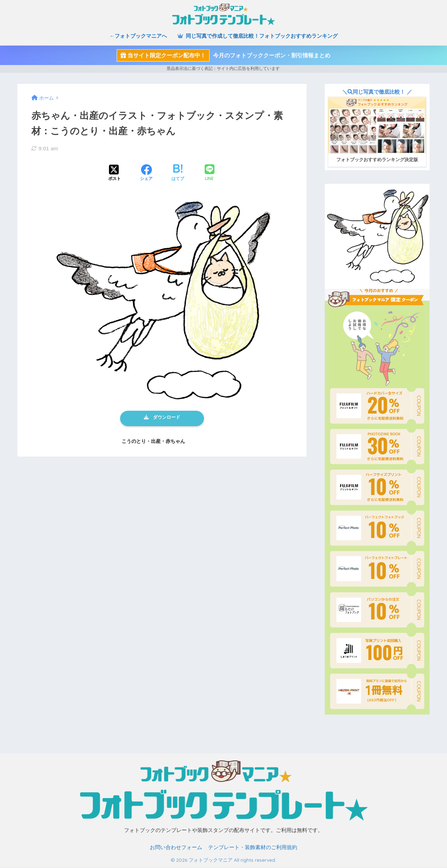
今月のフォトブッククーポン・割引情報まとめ (223, 55)
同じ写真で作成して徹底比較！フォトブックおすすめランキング (257, 36)
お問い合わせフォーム (176, 848)
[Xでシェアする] (115, 173)
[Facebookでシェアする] (146, 173)
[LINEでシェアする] (210, 173)
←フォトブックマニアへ (138, 36)
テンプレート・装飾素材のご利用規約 (253, 848)
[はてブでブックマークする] (178, 173)
